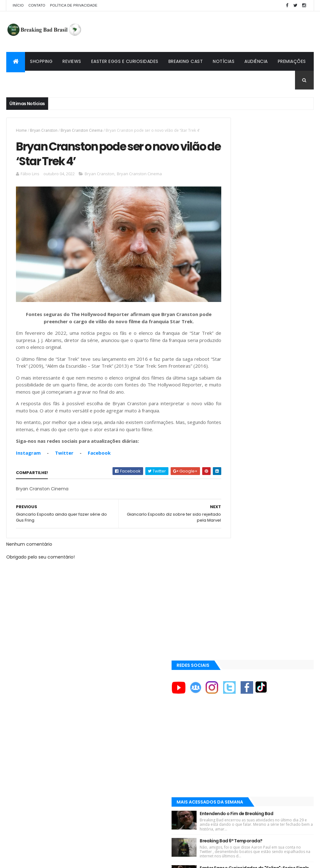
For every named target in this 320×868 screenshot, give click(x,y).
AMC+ (228, 602)
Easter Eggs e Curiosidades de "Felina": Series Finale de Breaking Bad (279, 361)
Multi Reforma (235, 704)
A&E (226, 559)
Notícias (224, 61)
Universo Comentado (244, 697)
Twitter (64, 457)
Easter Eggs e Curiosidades (125, 61)
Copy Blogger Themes (79, 859)
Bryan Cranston (44, 130)
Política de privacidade (74, 5)
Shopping (41, 61)
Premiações (292, 61)
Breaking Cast (186, 61)
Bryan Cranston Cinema (82, 130)
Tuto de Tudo (235, 712)
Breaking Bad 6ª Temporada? (278, 323)
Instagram (28, 457)
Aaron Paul (234, 623)
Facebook (99, 457)
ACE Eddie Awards (239, 570)
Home (21, 130)
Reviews (72, 61)
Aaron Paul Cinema (241, 634)
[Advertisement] (200, 32)
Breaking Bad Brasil (242, 675)
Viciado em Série (238, 682)
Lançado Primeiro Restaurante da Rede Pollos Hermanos (279, 397)
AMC (227, 581)
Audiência (256, 61)
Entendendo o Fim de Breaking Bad (279, 288)
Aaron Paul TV (236, 644)
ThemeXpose (41, 859)
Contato (37, 5)
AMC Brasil (233, 591)
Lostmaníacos (235, 689)
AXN (227, 612)
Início (18, 5)
